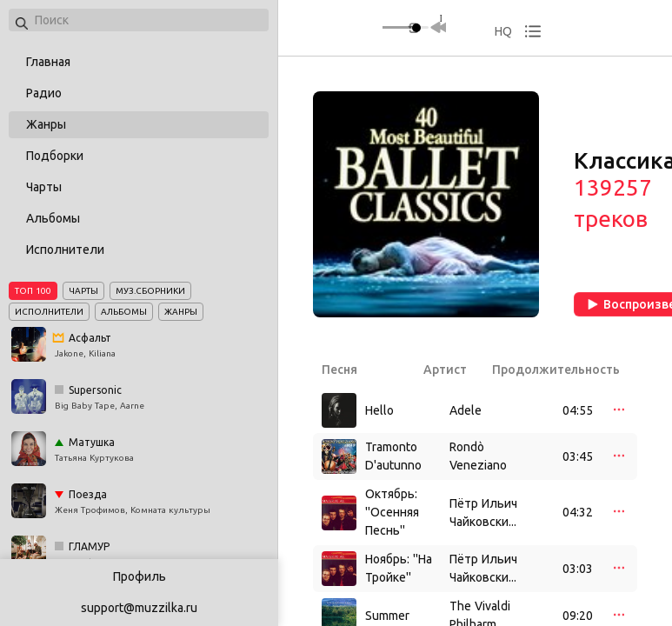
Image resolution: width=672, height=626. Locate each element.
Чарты (44, 187)
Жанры (46, 124)
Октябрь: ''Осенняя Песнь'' (392, 512)
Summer (387, 616)
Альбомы (53, 218)
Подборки (55, 156)
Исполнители (65, 250)
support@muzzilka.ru (139, 608)
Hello (379, 410)
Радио (44, 93)
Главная (48, 62)
